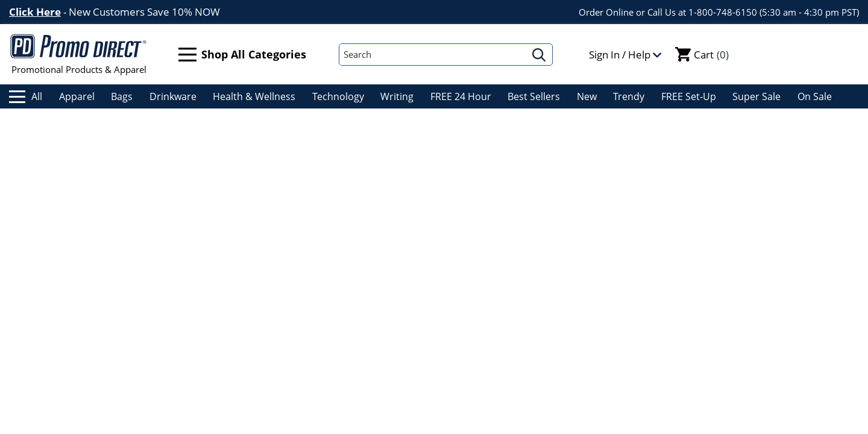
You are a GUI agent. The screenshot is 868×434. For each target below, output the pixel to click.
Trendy (629, 96)
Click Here (35, 12)
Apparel (77, 96)
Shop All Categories (242, 55)
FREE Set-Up (689, 96)
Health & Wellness (254, 96)
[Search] (433, 55)
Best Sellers (534, 96)
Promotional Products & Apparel (79, 54)
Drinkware (173, 96)
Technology (338, 96)
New (587, 96)
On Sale (815, 96)
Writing (397, 96)
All (26, 96)
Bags (122, 96)
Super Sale (756, 96)
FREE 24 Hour (461, 96)
